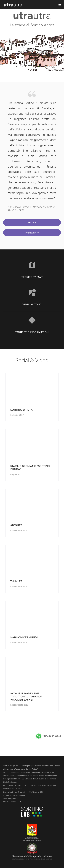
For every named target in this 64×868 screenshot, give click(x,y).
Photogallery (32, 233)
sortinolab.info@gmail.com (14, 795)
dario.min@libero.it (11, 798)
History (32, 223)
